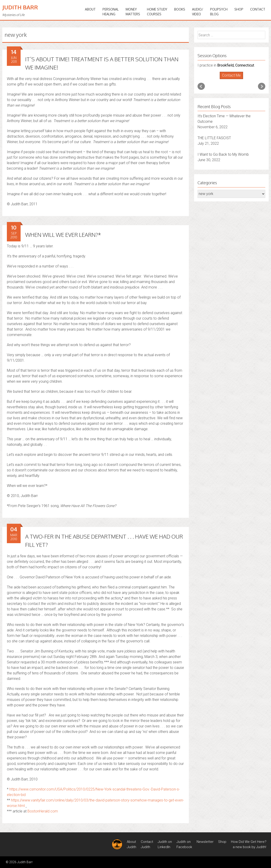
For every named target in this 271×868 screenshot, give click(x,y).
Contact (258, 9)
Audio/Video (198, 12)
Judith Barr (20, 7)
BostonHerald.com (43, 811)
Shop (239, 9)
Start (230, 79)
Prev (201, 86)
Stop (233, 79)
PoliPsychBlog (219, 12)
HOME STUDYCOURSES (157, 12)
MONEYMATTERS (133, 12)
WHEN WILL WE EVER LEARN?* (63, 235)
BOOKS (180, 9)
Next (262, 86)
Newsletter (205, 842)
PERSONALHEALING (111, 12)
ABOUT (90, 9)
